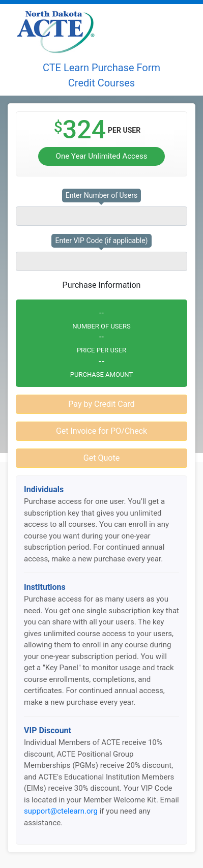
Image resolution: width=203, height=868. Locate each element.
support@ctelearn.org (61, 811)
